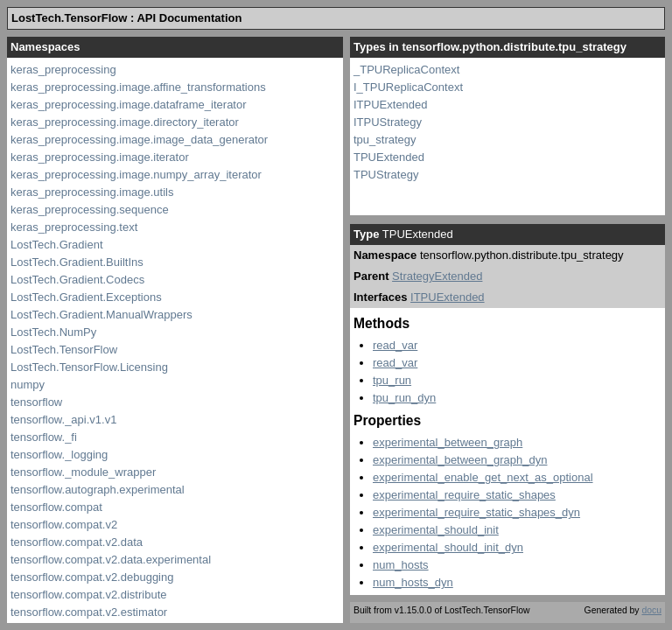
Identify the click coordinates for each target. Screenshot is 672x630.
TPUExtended (389, 157)
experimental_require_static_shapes (464, 495)
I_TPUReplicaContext (408, 87)
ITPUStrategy (388, 122)
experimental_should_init (436, 530)
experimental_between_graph (448, 442)
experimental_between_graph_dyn (460, 460)
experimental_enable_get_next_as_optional (483, 477)
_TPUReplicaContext (406, 70)
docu (651, 610)
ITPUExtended (391, 105)
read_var (395, 345)
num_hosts (401, 565)
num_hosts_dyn (413, 582)
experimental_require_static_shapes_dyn (476, 512)
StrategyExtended (437, 276)
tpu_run (392, 380)
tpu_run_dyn (404, 398)
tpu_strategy (385, 140)
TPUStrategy (386, 175)
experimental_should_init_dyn (448, 547)
